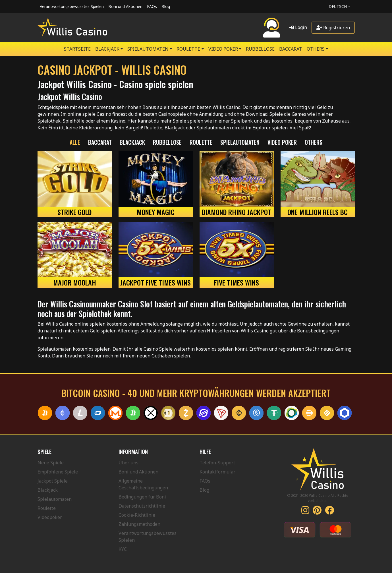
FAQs (152, 6)
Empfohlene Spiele (58, 472)
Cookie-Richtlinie (137, 515)
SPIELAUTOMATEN (148, 49)
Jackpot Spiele (53, 481)
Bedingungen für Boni (142, 497)
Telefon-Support (217, 463)
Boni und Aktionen (125, 6)
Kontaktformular (217, 472)
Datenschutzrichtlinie (142, 506)
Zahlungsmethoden (139, 524)
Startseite (77, 49)
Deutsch (338, 6)
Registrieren (333, 28)
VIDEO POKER (223, 49)
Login (298, 27)
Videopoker (50, 517)
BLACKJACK (107, 49)
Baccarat (291, 49)
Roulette (47, 508)
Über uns (128, 463)
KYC (123, 549)
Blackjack (48, 490)
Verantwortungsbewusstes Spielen (72, 6)
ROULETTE (188, 49)
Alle (75, 142)
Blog (166, 6)
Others (316, 49)
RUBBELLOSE (260, 49)
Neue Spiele (51, 463)
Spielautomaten (55, 499)
